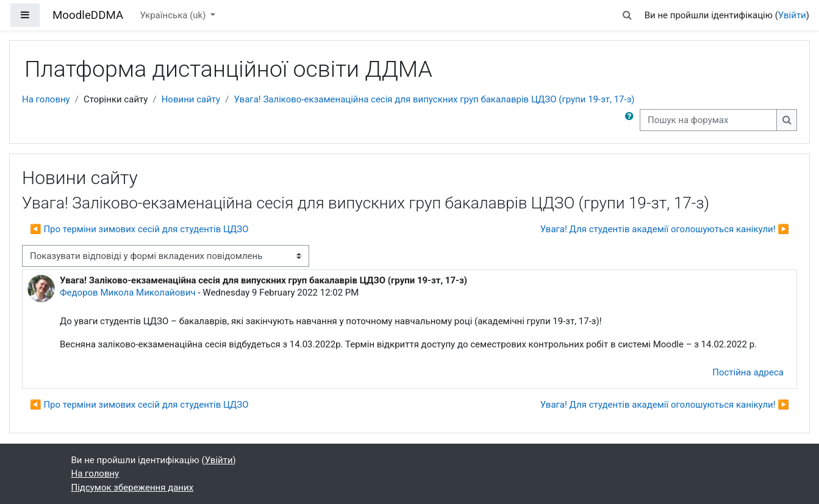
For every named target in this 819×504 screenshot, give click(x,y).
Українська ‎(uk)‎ (174, 15)
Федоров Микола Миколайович (128, 293)
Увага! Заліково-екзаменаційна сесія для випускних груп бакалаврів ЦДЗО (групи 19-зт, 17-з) (434, 99)
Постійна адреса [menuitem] (748, 372)
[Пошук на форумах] (708, 120)
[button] (627, 16)
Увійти (792, 15)
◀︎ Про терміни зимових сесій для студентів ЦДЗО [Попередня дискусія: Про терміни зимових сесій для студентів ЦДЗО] (139, 229)
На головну (46, 99)
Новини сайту (191, 99)
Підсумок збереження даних (133, 488)
